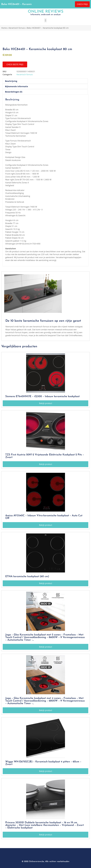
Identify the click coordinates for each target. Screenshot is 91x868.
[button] (46, 20)
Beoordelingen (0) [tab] (14, 92)
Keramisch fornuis (17, 28)
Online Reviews (46, 12)
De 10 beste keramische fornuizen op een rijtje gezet (43, 321)
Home (4, 28)
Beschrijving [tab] (11, 81)
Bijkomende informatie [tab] (17, 86)
